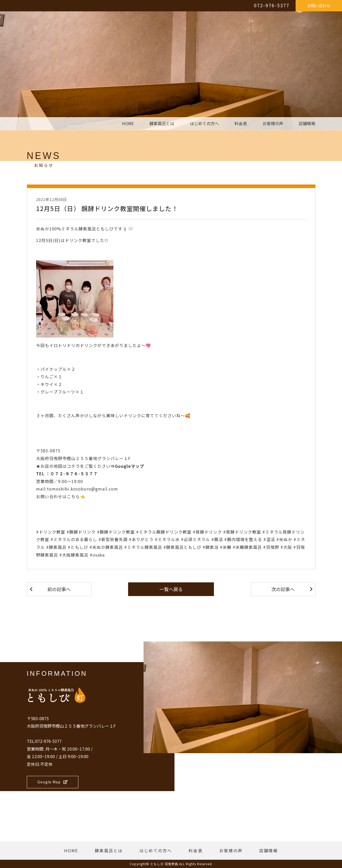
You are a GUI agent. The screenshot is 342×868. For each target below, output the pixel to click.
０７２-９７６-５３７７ (74, 473)
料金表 (241, 124)
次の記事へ (283, 589)
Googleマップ (130, 466)
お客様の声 (273, 124)
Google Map (53, 782)
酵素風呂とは (162, 124)
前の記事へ (59, 589)
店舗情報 (307, 124)
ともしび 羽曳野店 (164, 864)
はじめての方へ (204, 124)
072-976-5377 (272, 5)
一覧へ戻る (171, 589)
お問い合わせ (319, 6)
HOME (128, 124)
